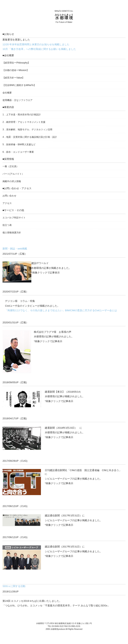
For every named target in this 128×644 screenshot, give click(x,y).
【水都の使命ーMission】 (16, 70)
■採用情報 (8, 159)
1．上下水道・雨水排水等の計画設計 (22, 115)
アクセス (7, 203)
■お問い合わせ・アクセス (17, 188)
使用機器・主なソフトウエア (17, 100)
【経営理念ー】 (16, 63)
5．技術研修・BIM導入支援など (19, 144)
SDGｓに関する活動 (14, 586)
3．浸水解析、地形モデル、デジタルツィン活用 (27, 130)
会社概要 (7, 93)
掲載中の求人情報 (12, 181)
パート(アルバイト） (13, 174)
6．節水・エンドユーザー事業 (18, 152)
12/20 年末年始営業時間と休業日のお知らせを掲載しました (36, 44)
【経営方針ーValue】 (13, 78)
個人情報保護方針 (12, 233)
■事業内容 (8, 107)
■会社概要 (8, 55)
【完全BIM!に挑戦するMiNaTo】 (19, 85)
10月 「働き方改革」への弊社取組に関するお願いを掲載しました (39, 49)
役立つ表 (7, 225)
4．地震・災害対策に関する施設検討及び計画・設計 (30, 137)
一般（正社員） (11, 166)
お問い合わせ (9, 196)
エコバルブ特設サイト (14, 218)
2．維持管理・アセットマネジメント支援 (24, 122)
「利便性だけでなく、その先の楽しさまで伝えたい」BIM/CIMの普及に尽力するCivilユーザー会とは (61, 310)
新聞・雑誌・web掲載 (15, 249)
